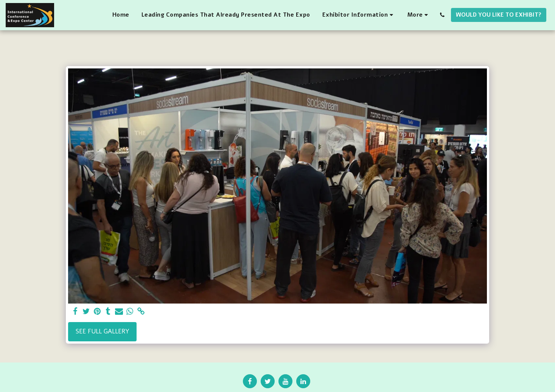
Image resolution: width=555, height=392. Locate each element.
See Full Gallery (103, 331)
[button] (359, 15)
